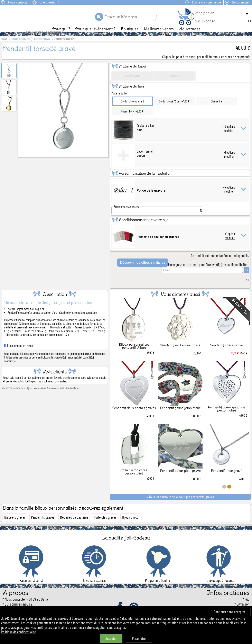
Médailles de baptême (74, 524)
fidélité (28, 388)
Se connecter (241, 2)
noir (139, 137)
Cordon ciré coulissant (132, 108)
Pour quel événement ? (95, 36)
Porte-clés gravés (105, 524)
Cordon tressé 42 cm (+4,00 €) (175, 108)
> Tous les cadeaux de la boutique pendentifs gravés (180, 504)
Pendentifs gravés (43, 524)
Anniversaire (53, 395)
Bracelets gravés (15, 524)
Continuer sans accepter (229, 612)
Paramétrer (139, 638)
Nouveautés (190, 36)
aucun (141, 162)
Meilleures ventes (159, 36)
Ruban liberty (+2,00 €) (133, 118)
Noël (62, 395)
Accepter (111, 638)
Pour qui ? (61, 36)
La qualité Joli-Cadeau (126, 545)
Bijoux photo (130, 524)
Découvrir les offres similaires (143, 269)
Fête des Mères (72, 395)
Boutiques (129, 36)
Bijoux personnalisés (36, 395)
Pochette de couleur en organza (158, 244)
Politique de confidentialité (19, 632)
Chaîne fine (217, 108)
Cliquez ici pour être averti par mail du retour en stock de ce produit (206, 64)
